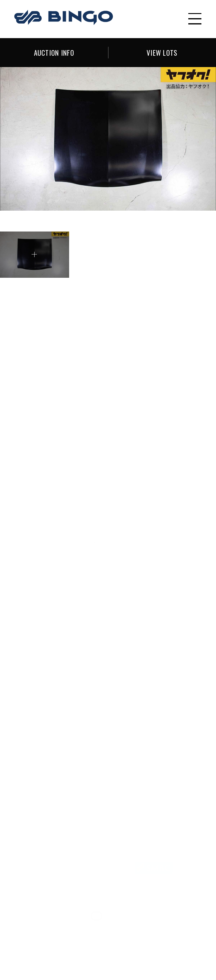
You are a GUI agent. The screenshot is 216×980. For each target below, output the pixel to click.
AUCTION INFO (54, 52)
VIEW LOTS (162, 52)
